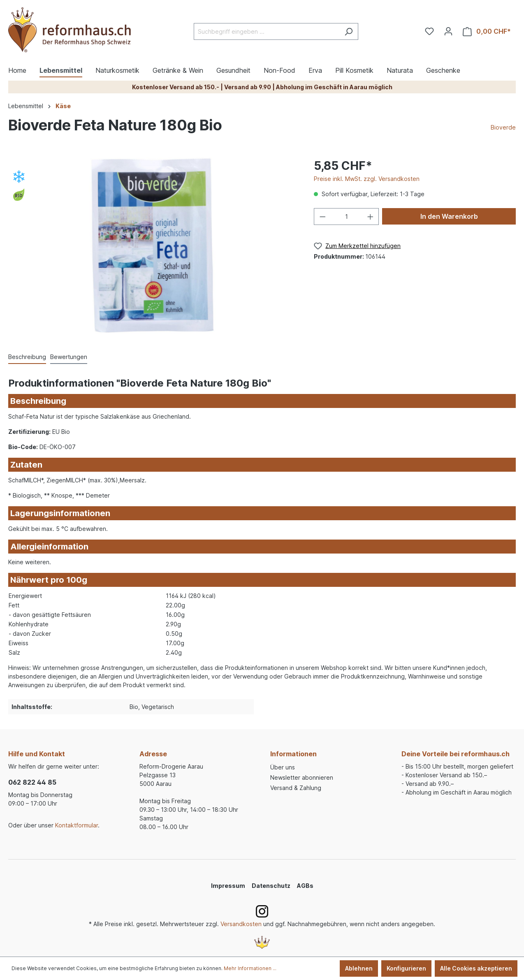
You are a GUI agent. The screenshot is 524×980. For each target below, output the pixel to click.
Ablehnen (359, 968)
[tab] (27, 357)
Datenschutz (271, 886)
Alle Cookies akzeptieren (476, 968)
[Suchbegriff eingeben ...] (267, 31)
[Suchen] (349, 31)
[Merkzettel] (429, 31)
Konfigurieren (406, 968)
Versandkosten (241, 924)
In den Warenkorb (449, 216)
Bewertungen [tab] (69, 357)
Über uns (283, 767)
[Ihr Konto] (448, 31)
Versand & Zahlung (296, 788)
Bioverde (503, 127)
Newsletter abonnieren (302, 777)
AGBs (305, 886)
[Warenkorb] (487, 31)
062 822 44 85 (32, 782)
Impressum (228, 886)
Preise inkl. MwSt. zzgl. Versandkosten (367, 179)
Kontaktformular (77, 825)
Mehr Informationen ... (250, 968)
